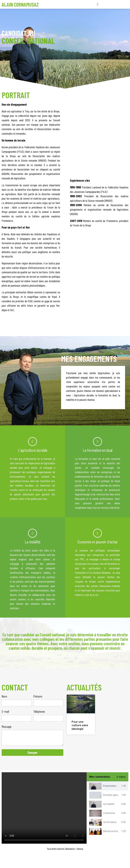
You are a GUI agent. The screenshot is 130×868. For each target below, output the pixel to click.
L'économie (109, 813)
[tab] (107, 786)
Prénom (38, 696)
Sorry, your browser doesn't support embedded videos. (44, 808)
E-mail (5, 712)
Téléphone (39, 712)
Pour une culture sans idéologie (80, 725)
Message (7, 727)
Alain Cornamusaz (20, 4)
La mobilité (109, 804)
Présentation (110, 786)
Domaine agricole (112, 795)
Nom (4, 696)
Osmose (80, 849)
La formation (110, 822)
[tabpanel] (44, 808)
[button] (98, 4)
